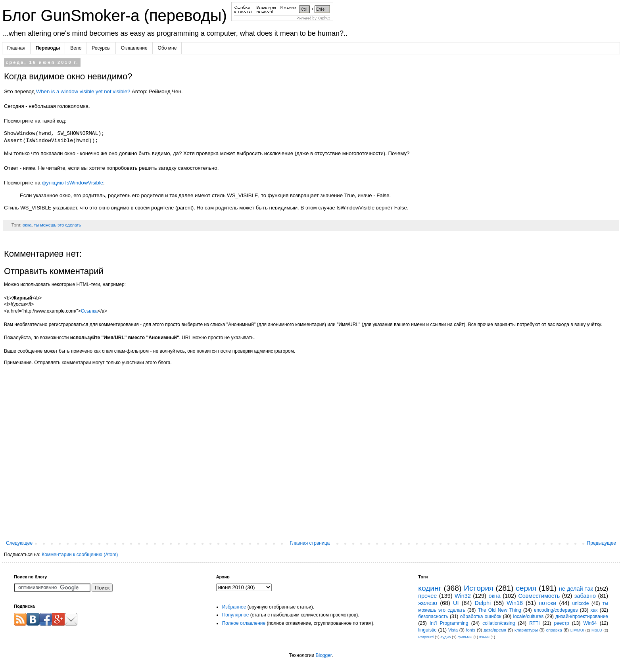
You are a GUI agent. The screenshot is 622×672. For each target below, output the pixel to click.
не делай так (576, 589)
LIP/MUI (577, 630)
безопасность (433, 616)
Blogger (323, 655)
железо (428, 603)
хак (594, 610)
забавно (585, 596)
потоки (547, 603)
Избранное (234, 607)
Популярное (236, 615)
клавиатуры (526, 630)
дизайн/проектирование (582, 616)
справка (554, 630)
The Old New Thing (500, 610)
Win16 (515, 603)
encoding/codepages (556, 610)
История (478, 588)
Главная (16, 48)
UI (456, 603)
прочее (427, 596)
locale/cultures (528, 616)
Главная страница (310, 543)
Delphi (483, 603)
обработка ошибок (481, 616)
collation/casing (499, 623)
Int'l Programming (449, 623)
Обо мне (167, 48)
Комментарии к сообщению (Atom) (80, 555)
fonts (471, 630)
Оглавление (134, 48)
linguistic (427, 630)
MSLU (597, 630)
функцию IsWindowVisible (72, 183)
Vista (453, 630)
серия (526, 588)
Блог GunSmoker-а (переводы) (117, 15)
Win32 (463, 596)
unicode (580, 603)
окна (27, 225)
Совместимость (539, 596)
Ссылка (89, 311)
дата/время (495, 630)
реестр (561, 623)
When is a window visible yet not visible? (83, 91)
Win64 (590, 623)
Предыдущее (602, 543)
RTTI (534, 623)
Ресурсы (101, 48)
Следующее (19, 543)
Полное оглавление (244, 623)
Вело (76, 48)
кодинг (430, 588)
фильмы (465, 637)
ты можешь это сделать (58, 225)
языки (484, 637)
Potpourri (426, 637)
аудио (445, 637)
